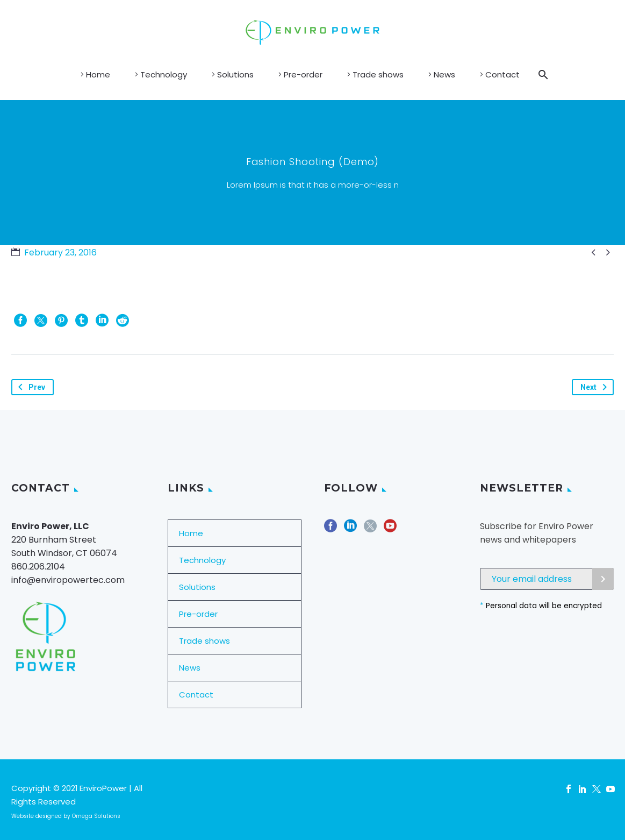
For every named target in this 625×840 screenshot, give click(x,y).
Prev (30, 387)
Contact (502, 74)
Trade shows (378, 74)
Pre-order (303, 74)
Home (98, 74)
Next (596, 387)
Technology (164, 74)
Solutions (235, 74)
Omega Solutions (96, 816)
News (444, 74)
